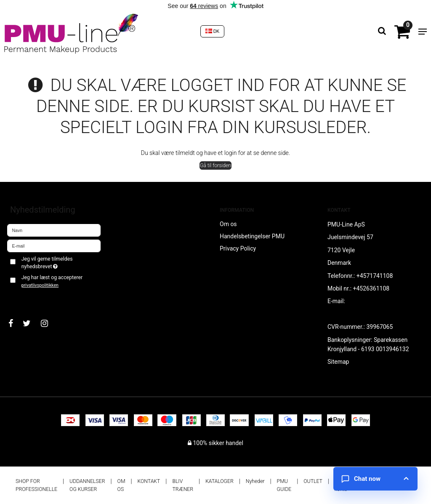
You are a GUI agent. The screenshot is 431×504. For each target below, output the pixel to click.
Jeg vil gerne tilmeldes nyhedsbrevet (60, 262)
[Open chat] (375, 479)
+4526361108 (371, 288)
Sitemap (338, 362)
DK (213, 31)
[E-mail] (54, 245)
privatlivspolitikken (40, 285)
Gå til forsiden (215, 165)
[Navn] (54, 230)
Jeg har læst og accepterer (52, 281)
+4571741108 (375, 276)
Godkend (28, 299)
